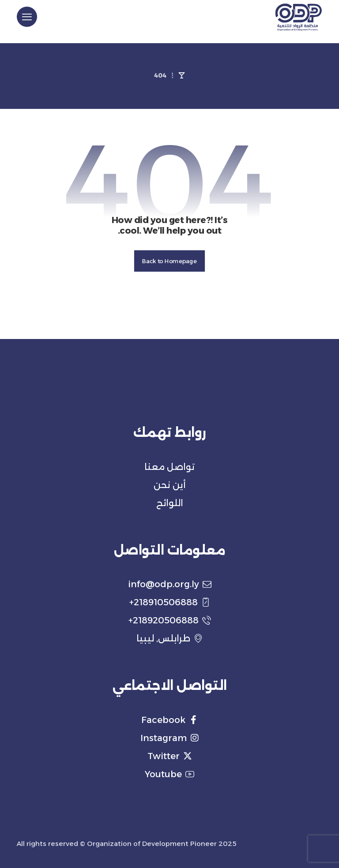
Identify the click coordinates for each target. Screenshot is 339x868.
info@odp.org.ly (170, 584)
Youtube (169, 774)
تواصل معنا (169, 467)
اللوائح (170, 503)
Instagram (170, 738)
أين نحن (170, 485)
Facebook (169, 720)
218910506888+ (170, 602)
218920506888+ (170, 620)
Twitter (170, 756)
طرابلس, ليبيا (169, 638)
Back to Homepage (169, 261)
